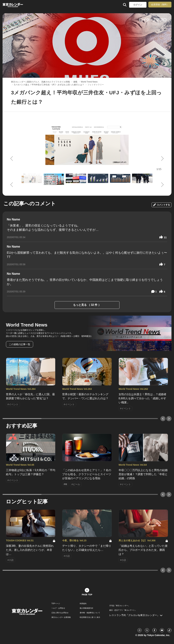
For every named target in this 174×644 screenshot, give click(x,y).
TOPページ (56, 604)
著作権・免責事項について (90, 613)
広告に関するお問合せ (60, 613)
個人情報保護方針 (86, 608)
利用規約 (83, 604)
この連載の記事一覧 (20, 344)
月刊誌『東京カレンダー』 (119, 606)
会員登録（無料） (160, 4)
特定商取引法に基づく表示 (90, 617)
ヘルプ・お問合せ (58, 608)
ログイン (138, 5)
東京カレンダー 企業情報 (61, 617)
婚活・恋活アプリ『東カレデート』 (123, 610)
